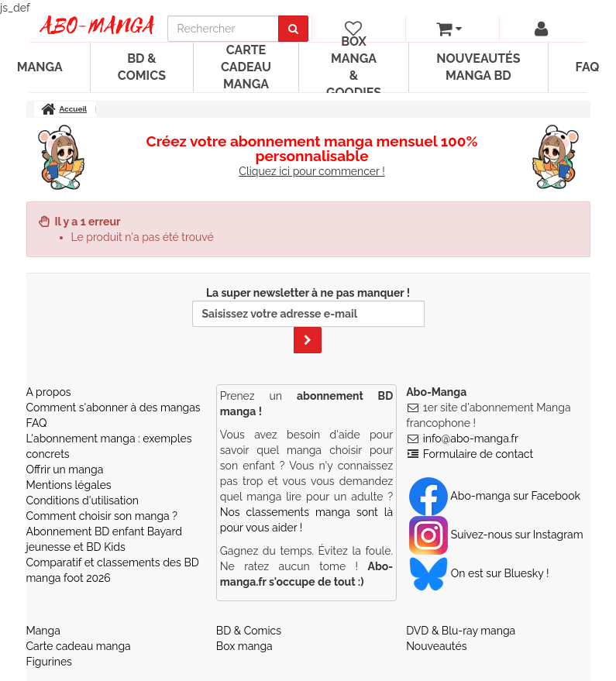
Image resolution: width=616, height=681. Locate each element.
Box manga (244, 646)
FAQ (37, 423)
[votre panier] (449, 29)
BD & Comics (142, 67)
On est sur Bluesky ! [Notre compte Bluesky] (479, 573)
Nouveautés (436, 646)
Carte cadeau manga (246, 67)
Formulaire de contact (478, 454)
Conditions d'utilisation (83, 500)
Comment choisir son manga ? (102, 516)
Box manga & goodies (354, 67)
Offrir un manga (65, 469)
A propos (49, 392)
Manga (43, 631)
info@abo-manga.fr (471, 439)
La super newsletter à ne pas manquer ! (308, 320)
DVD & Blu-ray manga (461, 631)
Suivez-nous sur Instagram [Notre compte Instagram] (496, 535)
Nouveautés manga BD (478, 67)
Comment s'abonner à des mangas (114, 408)
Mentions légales (69, 485)
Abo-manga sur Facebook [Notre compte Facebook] (495, 496)
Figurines (49, 662)
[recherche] (223, 29)
